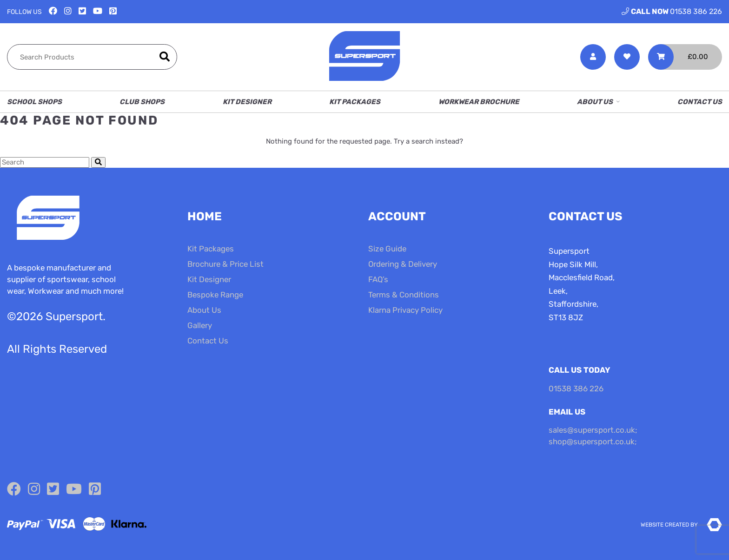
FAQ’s (378, 279)
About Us (595, 102)
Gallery (200, 325)
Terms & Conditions (404, 295)
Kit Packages (355, 102)
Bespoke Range (215, 295)
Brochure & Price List (225, 264)
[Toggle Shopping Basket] (685, 57)
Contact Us (700, 102)
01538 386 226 (672, 12)
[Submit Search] (98, 162)
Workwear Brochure (479, 102)
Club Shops (142, 102)
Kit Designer (247, 102)
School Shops (34, 102)
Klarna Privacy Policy (405, 310)
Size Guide (387, 249)
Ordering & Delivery (403, 264)
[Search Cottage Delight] (45, 162)
